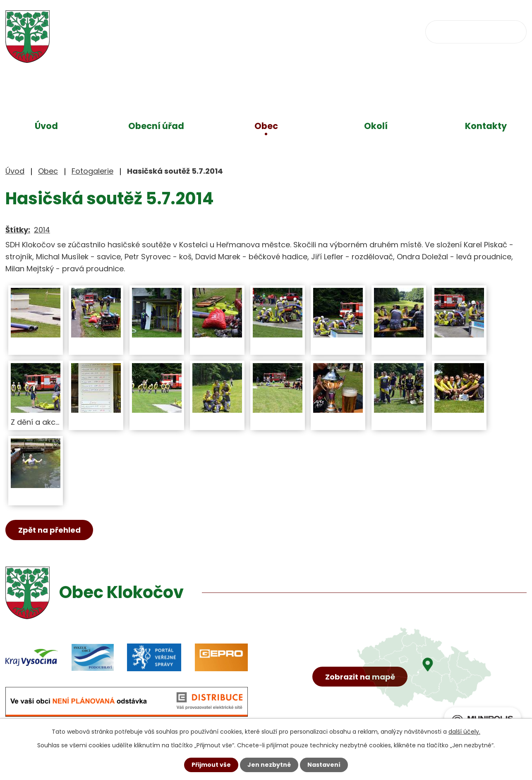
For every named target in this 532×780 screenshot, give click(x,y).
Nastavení (324, 765)
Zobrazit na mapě (360, 677)
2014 (42, 230)
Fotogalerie (92, 171)
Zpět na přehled (49, 530)
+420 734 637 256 (248, 31)
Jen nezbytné (269, 765)
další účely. (464, 732)
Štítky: (18, 230)
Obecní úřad (156, 126)
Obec (266, 126)
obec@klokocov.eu (346, 31)
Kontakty (486, 126)
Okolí (376, 126)
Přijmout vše (211, 765)
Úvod (46, 126)
